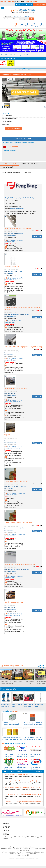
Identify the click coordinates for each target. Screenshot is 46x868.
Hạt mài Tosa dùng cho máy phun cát (16, 481)
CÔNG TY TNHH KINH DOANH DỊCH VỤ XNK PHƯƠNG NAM (22, 768)
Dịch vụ (28, 25)
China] (21, 271)
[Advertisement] (23, 652)
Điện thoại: (8, 200)
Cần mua (22, 25)
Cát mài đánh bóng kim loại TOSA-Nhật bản (18, 523)
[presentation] (40, 667)
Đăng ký (29, 4)
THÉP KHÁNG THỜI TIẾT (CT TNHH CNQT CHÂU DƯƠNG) (7, 682)
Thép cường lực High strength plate (16, 388)
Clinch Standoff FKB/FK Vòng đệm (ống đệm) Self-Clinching (23, 347)
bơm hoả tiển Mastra (39, 705)
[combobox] (29, 19)
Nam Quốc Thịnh (15, 314)
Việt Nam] (21, 234)
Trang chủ (4, 55)
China (12, 271)
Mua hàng (37, 236)
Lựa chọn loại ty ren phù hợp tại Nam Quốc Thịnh (20, 564)
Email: (7, 207)
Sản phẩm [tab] (8, 16)
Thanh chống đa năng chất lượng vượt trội (18, 228)
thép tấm (7, 435)
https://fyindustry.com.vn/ (11, 150)
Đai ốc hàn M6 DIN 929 (12, 266)
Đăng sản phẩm (40, 4)
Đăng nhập (20, 4)
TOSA (12, 528)
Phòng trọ (11, 858)
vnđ (41, 231)
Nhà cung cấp (34, 25)
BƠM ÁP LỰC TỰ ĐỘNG (17, 705)
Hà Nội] (11, 274)
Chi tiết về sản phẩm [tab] (9, 164)
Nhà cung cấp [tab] (18, 16)
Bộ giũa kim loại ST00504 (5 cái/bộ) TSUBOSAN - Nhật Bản (33, 739)
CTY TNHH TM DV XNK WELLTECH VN (22, 756)
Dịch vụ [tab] (27, 16)
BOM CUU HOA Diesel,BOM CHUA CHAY (28, 706)
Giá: (33, 231)
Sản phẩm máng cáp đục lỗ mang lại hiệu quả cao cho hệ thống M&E (22, 309)
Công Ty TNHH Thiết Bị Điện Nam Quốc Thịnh (14, 241)
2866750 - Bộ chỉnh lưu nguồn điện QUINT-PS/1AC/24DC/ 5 (12, 724)
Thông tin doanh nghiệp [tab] (30, 164)
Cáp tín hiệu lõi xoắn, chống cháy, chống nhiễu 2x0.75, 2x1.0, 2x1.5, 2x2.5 (24, 801)
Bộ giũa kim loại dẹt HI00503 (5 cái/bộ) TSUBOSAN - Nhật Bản (33, 724)
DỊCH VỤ (6, 834)
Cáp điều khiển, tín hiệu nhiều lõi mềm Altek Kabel (18, 774)
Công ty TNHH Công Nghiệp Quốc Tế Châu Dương (19, 143)
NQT (12, 234)
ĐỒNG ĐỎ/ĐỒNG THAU (30, 682)
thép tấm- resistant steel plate (14, 602)
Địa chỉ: (7, 203)
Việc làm (16, 25)
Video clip (42, 25)
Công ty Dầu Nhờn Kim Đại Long (36, 768)
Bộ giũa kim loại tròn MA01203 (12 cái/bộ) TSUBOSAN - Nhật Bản (12, 739)
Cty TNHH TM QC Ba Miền (36, 755)
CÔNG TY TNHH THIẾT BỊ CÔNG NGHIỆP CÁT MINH (14, 401)
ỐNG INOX (26, 55)
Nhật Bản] (23, 487)
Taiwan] (21, 352)
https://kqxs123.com (32, 858)
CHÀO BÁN (7, 827)
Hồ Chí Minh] (13, 236)
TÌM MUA (6, 831)
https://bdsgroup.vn (21, 858)
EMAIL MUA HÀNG (14, 128)
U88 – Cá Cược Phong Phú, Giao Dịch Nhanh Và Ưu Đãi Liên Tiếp (22, 788)
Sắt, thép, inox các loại (15, 55)
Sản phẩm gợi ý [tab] (8, 167)
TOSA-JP (13, 487)
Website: (7, 209)
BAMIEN (6, 824)
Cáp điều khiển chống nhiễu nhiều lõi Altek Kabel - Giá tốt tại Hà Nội (23, 794)
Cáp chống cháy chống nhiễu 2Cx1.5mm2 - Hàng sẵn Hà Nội (21, 781)
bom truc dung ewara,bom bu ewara (5, 706)
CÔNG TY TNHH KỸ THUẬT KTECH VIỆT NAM (14, 279)
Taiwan (12, 352)
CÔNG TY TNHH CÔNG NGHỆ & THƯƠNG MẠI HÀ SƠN (9, 756)
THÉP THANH (18, 681)
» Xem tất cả (39, 772)
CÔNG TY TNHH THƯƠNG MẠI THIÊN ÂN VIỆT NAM (15, 494)
